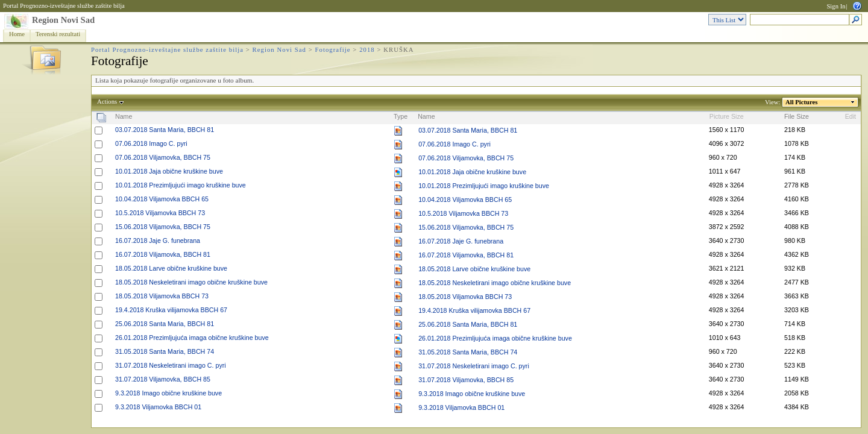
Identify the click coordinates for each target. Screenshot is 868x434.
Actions (107, 102)
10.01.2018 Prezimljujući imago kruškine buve (181, 185)
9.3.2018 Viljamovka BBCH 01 (158, 407)
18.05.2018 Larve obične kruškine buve (171, 268)
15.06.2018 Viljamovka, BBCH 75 (163, 227)
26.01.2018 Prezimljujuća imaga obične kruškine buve (192, 338)
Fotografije (333, 50)
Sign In (836, 6)
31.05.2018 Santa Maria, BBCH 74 (165, 351)
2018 (367, 50)
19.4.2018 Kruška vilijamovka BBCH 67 (171, 310)
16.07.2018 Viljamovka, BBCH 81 (163, 254)
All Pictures (802, 102)
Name (124, 116)
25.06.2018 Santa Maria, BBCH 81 (165, 324)
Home (17, 34)
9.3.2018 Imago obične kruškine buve (168, 393)
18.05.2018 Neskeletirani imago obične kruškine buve (191, 282)
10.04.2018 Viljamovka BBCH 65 (162, 199)
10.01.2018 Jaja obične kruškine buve (169, 171)
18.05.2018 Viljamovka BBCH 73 (162, 296)
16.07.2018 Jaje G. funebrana (158, 241)
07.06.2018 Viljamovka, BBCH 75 (163, 157)
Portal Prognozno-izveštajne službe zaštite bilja (64, 6)
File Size (797, 116)
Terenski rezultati (58, 34)
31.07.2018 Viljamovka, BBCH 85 (163, 379)
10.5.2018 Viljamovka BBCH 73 (160, 213)
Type (401, 116)
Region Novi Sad (63, 20)
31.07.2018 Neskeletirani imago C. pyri (171, 365)
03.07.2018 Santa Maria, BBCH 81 (165, 130)
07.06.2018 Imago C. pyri (151, 143)
